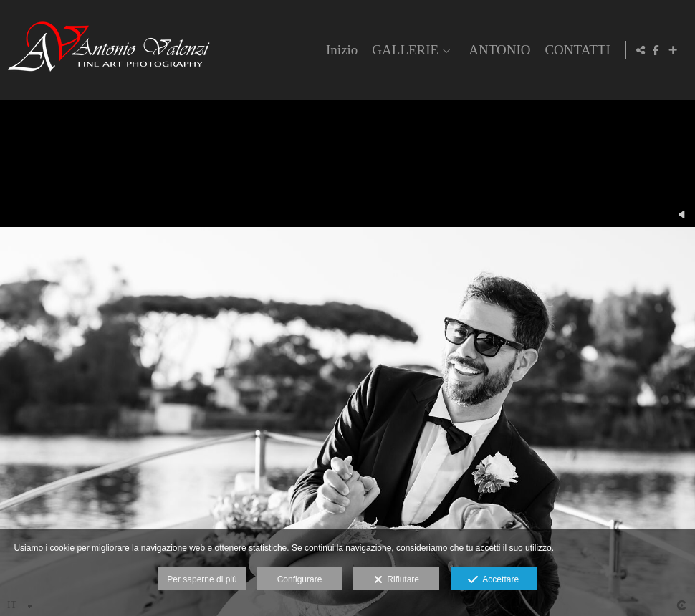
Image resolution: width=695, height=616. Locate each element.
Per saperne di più (202, 579)
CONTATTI (575, 50)
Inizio (339, 50)
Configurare (300, 579)
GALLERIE (403, 50)
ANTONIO (497, 50)
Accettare (493, 580)
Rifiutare (397, 580)
